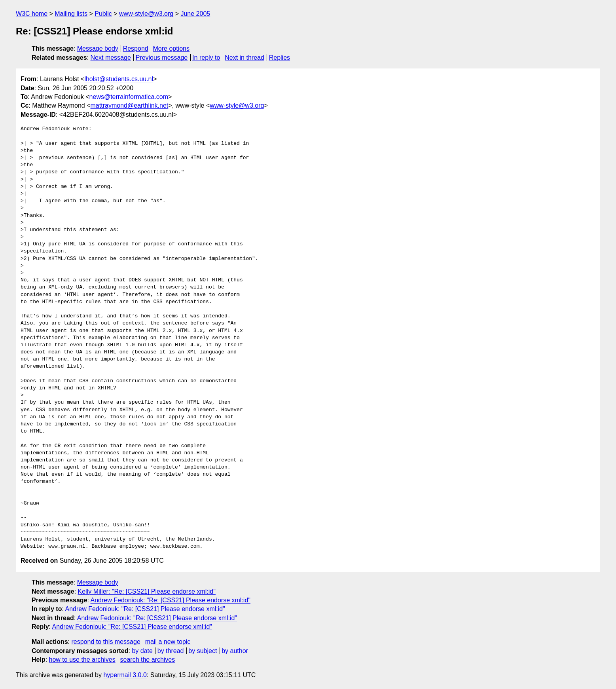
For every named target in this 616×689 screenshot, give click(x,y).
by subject (203, 651)
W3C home (32, 14)
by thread (171, 651)
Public (103, 14)
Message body (98, 48)
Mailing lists (71, 14)
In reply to (206, 58)
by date (142, 651)
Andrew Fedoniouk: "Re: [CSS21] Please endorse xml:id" (171, 600)
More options (172, 48)
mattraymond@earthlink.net (130, 105)
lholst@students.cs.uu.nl (119, 79)
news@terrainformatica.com (129, 97)
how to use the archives (82, 660)
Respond (136, 48)
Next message (111, 58)
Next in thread (245, 58)
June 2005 (195, 14)
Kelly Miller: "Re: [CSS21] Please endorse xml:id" (147, 591)
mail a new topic (168, 642)
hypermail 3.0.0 (125, 675)
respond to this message (106, 642)
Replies (280, 58)
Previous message (162, 58)
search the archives (148, 660)
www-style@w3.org (146, 14)
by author (235, 651)
